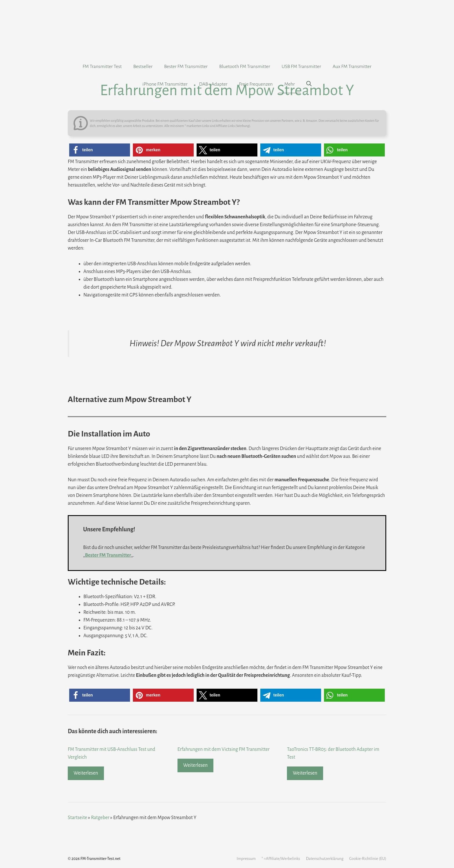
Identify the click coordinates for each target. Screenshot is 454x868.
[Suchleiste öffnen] (309, 84)
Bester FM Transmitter (186, 67)
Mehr (290, 84)
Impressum (246, 859)
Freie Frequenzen (256, 84)
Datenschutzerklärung (325, 859)
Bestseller (143, 67)
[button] (100, 150)
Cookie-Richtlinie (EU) (368, 859)
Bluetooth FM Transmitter (245, 67)
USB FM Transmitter (301, 67)
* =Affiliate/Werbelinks (281, 859)
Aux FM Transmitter (352, 67)
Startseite (77, 818)
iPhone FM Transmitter (165, 84)
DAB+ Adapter (213, 84)
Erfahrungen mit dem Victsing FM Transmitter (224, 749)
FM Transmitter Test (102, 67)
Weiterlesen (86, 773)
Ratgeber (100, 818)
